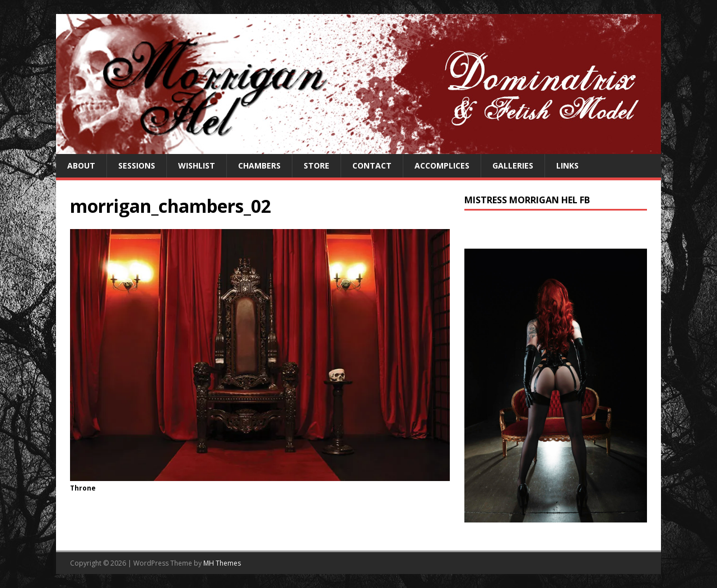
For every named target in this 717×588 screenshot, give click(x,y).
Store (316, 165)
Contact (372, 165)
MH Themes (222, 563)
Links (567, 165)
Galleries (513, 165)
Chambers (259, 165)
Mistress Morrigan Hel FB (527, 200)
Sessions (137, 165)
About (81, 165)
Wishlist (197, 165)
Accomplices (442, 165)
